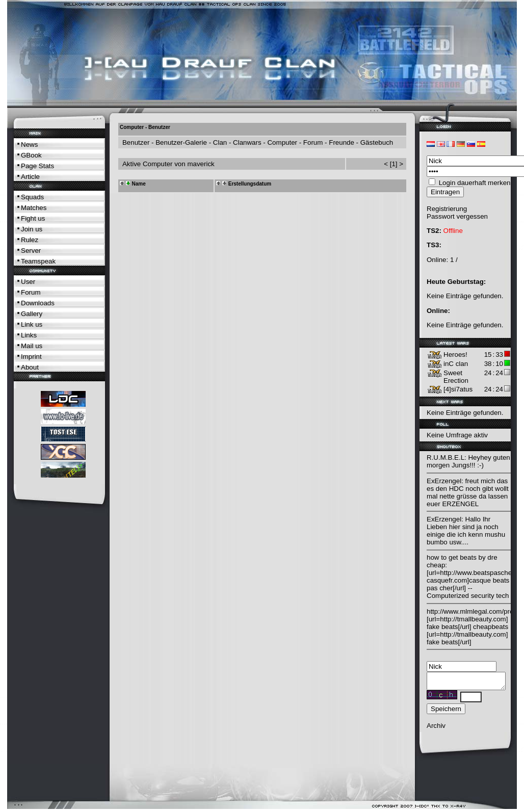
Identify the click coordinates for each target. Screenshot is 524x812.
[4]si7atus (458, 389)
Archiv (436, 729)
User (28, 282)
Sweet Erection (456, 377)
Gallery (32, 314)
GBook (31, 155)
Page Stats (37, 166)
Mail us (32, 346)
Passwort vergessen (457, 216)
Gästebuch (377, 142)
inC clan (456, 364)
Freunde (342, 142)
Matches (34, 208)
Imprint (31, 357)
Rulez (30, 240)
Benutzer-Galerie (181, 142)
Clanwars (247, 142)
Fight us (33, 218)
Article (30, 177)
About (30, 367)
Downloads (38, 303)
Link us (32, 324)
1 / (454, 260)
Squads (32, 197)
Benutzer (136, 142)
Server (31, 251)
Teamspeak (38, 261)
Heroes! (455, 355)
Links (29, 335)
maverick (201, 164)
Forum (31, 292)
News (29, 145)
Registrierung (447, 209)
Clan (220, 142)
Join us (32, 229)
